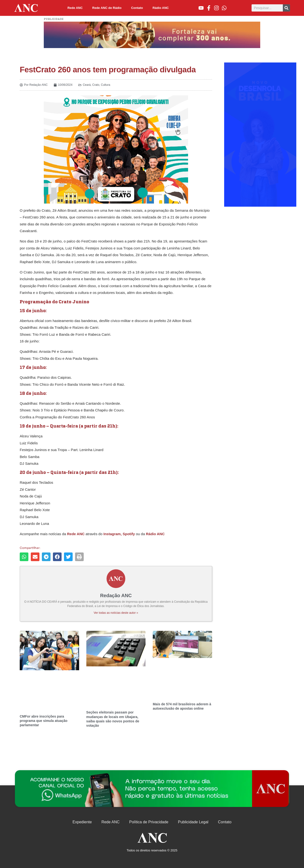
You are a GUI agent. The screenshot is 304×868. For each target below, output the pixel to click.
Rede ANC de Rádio (107, 8)
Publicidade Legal (193, 822)
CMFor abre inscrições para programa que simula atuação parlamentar (44, 721)
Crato (96, 85)
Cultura (106, 85)
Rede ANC (75, 8)
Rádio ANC (161, 8)
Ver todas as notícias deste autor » (116, 613)
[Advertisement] (260, 135)
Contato (137, 8)
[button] (24, 557)
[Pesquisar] (286, 8)
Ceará (87, 85)
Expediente (82, 822)
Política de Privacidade (149, 822)
